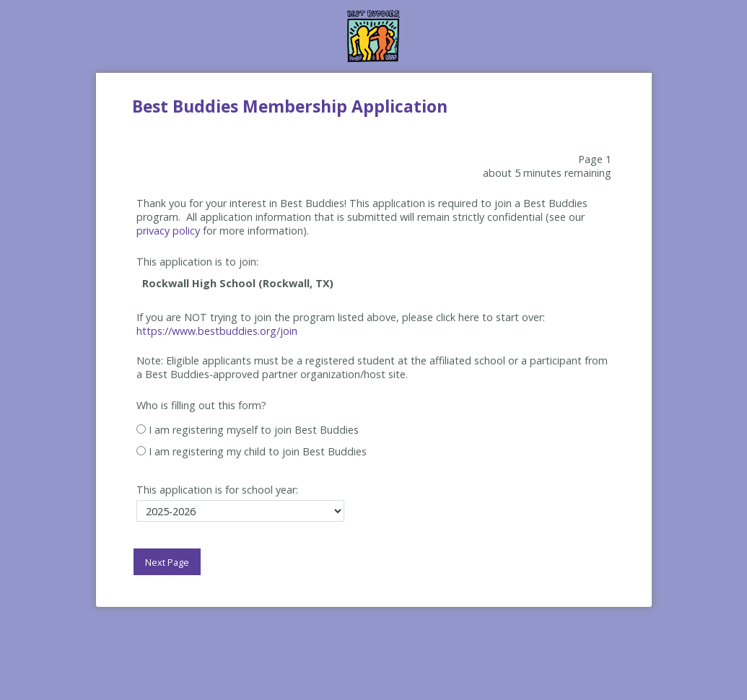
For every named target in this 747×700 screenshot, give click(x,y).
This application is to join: (197, 262)
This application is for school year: (217, 490)
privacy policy (168, 231)
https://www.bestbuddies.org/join (217, 331)
